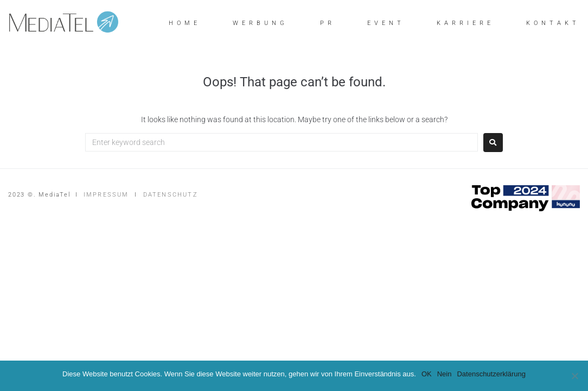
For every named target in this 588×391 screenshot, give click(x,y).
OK (427, 374)
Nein (445, 374)
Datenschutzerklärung (491, 374)
